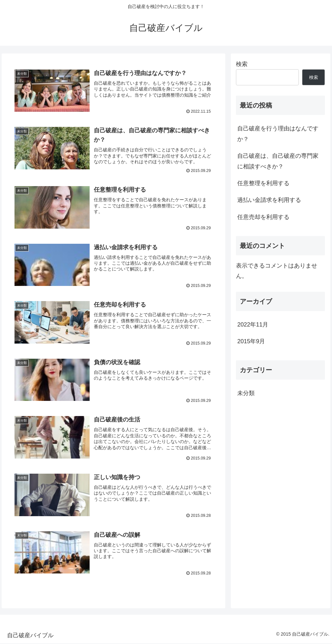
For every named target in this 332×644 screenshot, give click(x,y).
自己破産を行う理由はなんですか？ (278, 134)
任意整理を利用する (263, 183)
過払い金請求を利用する (269, 200)
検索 (242, 64)
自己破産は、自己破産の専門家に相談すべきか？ (278, 161)
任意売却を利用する (263, 217)
